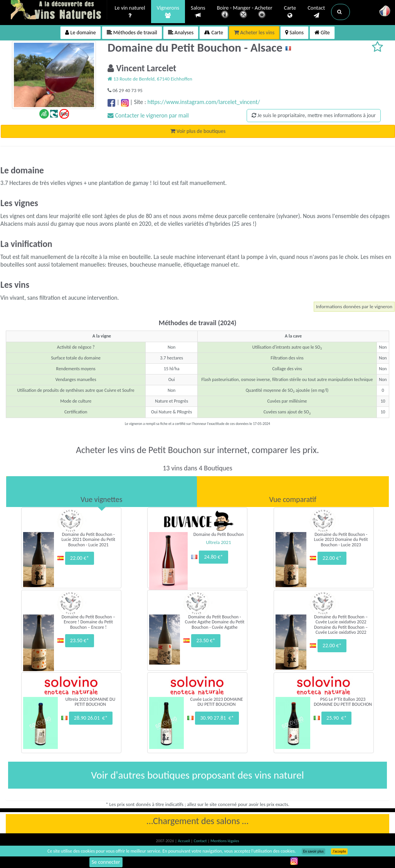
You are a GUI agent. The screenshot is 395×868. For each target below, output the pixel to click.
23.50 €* (80, 641)
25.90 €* (336, 718)
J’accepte (339, 851)
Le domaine (80, 33)
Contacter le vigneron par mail (148, 115)
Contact (316, 12)
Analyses (181, 33)
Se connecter (106, 862)
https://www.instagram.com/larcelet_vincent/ (204, 102)
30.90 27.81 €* (217, 718)
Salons (198, 12)
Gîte (322, 33)
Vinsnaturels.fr (59, 10)
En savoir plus (313, 851)
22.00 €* (80, 558)
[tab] (102, 492)
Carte (290, 12)
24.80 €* (213, 557)
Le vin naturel (130, 12)
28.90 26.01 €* (91, 718)
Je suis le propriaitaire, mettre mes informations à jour (314, 115)
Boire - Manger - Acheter (245, 13)
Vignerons (168, 12)
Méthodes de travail (132, 33)
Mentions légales (225, 841)
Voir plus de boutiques (198, 131)
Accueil (184, 841)
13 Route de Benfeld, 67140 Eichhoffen (150, 79)
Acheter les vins (254, 33)
